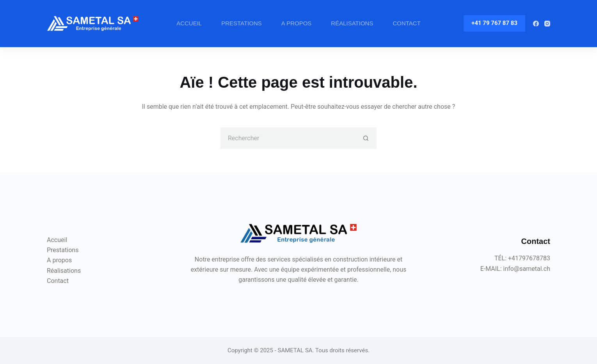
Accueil (189, 23)
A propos (297, 23)
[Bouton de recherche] (366, 138)
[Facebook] (536, 24)
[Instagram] (547, 24)
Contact (406, 23)
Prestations (242, 23)
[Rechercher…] (288, 138)
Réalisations (352, 23)
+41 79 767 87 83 (494, 23)
